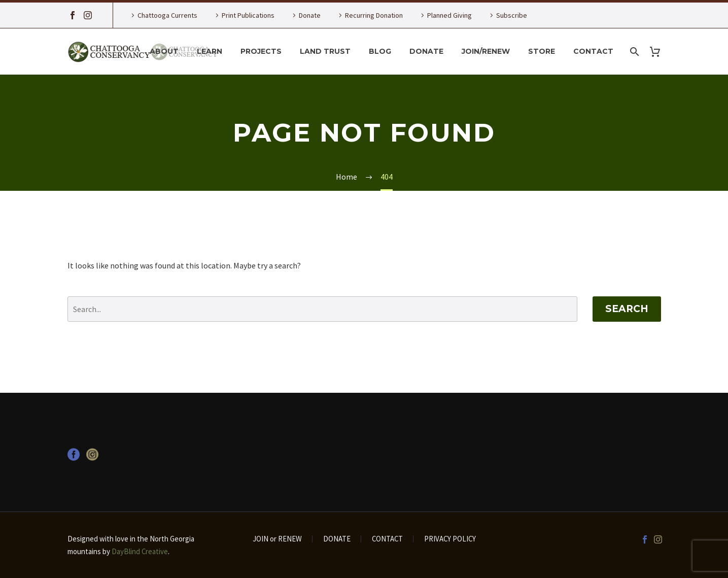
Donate (310, 15)
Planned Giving (449, 15)
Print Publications (248, 15)
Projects (261, 51)
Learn (210, 51)
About (164, 51)
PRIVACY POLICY (450, 539)
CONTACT (387, 539)
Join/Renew (486, 51)
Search (627, 309)
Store (542, 51)
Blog (380, 51)
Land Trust (325, 51)
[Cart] (659, 52)
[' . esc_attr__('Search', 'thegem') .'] (322, 309)
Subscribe (512, 15)
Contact (593, 51)
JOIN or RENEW (277, 539)
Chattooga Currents (167, 15)
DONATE (337, 539)
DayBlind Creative (140, 551)
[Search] (634, 52)
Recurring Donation (374, 15)
